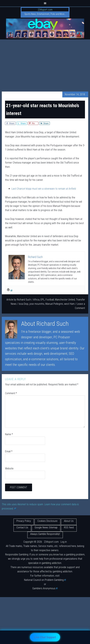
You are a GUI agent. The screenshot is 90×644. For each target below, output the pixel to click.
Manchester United (65, 300)
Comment (11, 393)
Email (9, 451)
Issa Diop (24, 304)
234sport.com (45, 10)
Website (9, 469)
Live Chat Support (45, 637)
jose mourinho (37, 304)
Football (50, 300)
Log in (64, 542)
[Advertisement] (45, 64)
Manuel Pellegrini (54, 304)
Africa (36, 300)
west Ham (69, 304)
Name (9, 434)
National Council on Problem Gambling (45, 580)
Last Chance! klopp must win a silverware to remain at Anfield (44, 189)
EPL (42, 300)
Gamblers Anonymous (45, 588)
